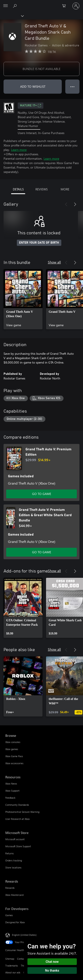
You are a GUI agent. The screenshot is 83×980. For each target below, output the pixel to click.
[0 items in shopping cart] (65, 6)
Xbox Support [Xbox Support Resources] (12, 791)
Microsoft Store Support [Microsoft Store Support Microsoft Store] (18, 846)
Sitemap (10, 959)
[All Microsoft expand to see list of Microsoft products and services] (6, 6)
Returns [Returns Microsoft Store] (10, 853)
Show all (54, 262)
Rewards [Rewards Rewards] (10, 888)
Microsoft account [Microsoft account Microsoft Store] (15, 839)
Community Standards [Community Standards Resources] (17, 805)
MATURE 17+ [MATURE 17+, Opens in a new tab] (31, 106)
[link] (23, 299)
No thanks (52, 971)
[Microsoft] (41, 3)
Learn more (19, 150)
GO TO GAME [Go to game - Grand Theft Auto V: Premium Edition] (42, 494)
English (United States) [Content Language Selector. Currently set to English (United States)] (24, 935)
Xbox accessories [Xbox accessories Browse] (14, 763)
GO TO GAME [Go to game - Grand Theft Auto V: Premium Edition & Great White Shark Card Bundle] (42, 552)
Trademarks (12, 966)
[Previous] (66, 204)
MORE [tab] (65, 189)
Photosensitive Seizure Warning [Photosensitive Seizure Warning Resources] (22, 812)
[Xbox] (12, 16)
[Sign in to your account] (76, 6)
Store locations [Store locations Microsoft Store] (13, 867)
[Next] (75, 204)
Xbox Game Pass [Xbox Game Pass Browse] (14, 756)
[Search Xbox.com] (15, 6)
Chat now (52, 962)
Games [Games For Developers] (9, 915)
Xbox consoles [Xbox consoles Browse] (13, 742)
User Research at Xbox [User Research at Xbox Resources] (17, 819)
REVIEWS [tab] (41, 189)
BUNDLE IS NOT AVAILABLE (41, 69)
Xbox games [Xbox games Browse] (12, 749)
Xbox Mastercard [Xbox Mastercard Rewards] (14, 895)
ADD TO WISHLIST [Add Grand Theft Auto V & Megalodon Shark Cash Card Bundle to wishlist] (33, 86)
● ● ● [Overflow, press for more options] (72, 86)
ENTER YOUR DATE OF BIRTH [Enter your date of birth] (39, 243)
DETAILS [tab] (18, 189)
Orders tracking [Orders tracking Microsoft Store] (14, 860)
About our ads (13, 972)
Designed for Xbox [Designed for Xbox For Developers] (15, 922)
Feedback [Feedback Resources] (10, 798)
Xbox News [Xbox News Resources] (11, 784)
